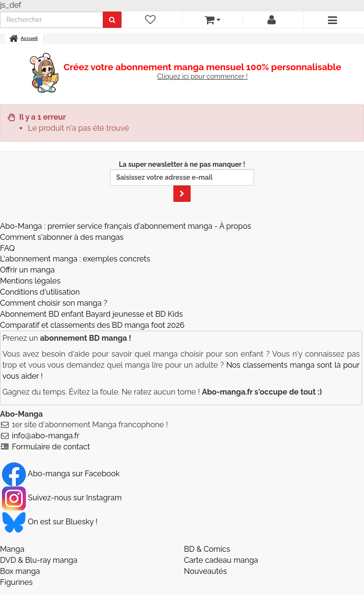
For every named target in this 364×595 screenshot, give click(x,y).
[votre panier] (212, 20)
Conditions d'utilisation (40, 292)
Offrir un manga (27, 270)
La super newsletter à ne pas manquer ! (182, 181)
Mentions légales (30, 281)
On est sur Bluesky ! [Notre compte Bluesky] (50, 522)
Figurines (16, 582)
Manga (12, 549)
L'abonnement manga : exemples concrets (75, 259)
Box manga (20, 571)
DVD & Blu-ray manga (39, 560)
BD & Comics (207, 549)
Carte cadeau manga (221, 560)
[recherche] (52, 20)
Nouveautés (205, 571)
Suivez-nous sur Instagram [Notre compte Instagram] (62, 498)
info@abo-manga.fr (46, 436)
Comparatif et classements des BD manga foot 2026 (92, 325)
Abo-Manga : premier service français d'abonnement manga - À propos (126, 226)
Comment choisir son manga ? (54, 303)
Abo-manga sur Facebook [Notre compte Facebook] (61, 474)
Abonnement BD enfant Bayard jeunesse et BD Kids (91, 314)
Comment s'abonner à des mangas (62, 237)
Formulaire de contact (51, 447)
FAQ (7, 248)
